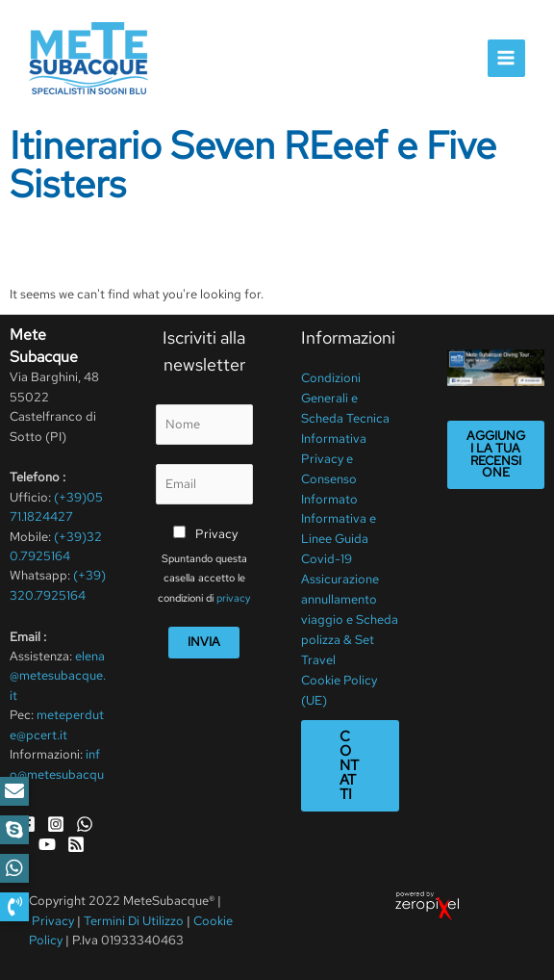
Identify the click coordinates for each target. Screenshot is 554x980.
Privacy (216, 534)
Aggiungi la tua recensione (496, 454)
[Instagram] (56, 824)
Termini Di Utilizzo (135, 921)
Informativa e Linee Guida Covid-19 (339, 535)
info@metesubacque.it (57, 774)
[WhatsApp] (85, 824)
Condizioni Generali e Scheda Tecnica (345, 398)
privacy (233, 598)
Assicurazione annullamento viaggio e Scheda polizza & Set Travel (350, 614)
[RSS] (76, 844)
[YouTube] (47, 844)
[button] (14, 907)
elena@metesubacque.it (58, 676)
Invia (204, 642)
